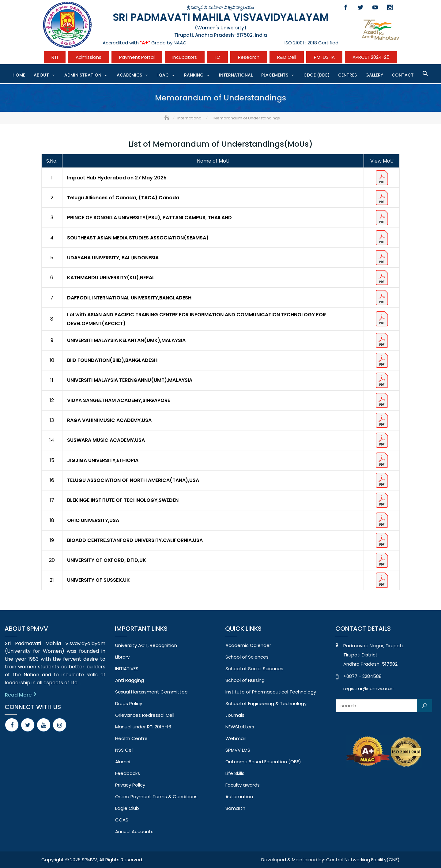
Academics (129, 75)
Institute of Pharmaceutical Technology (271, 692)
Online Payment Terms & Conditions (156, 797)
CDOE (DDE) (317, 75)
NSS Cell (124, 750)
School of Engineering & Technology (266, 703)
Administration (83, 75)
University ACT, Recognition (146, 645)
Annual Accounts (134, 831)
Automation (239, 797)
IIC (217, 57)
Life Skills (235, 773)
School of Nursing (245, 680)
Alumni (123, 762)
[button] (425, 73)
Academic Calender (248, 645)
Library (122, 657)
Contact (403, 75)
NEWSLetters (240, 727)
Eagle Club (127, 808)
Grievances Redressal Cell (145, 715)
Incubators (185, 57)
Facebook (346, 7)
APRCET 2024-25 (371, 57)
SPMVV (89, 860)
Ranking (194, 75)
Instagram (390, 7)
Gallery (374, 75)
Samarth (235, 808)
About (41, 75)
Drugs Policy (129, 703)
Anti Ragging (130, 680)
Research (249, 57)
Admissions (89, 57)
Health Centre (131, 738)
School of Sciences (247, 657)
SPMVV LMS (238, 750)
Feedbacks (128, 773)
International (236, 75)
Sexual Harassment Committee (151, 692)
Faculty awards (243, 785)
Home (19, 75)
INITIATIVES (127, 669)
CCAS (122, 820)
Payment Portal (137, 57)
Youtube (375, 7)
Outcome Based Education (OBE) (263, 762)
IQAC (163, 75)
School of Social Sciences (254, 669)
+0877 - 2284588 (362, 676)
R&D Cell (287, 57)
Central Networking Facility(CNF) (363, 860)
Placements (275, 75)
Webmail (236, 738)
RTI (55, 57)
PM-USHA (324, 57)
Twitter (360, 7)
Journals (235, 715)
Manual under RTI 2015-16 (143, 727)
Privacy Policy (130, 785)
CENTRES (347, 75)
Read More (18, 695)
